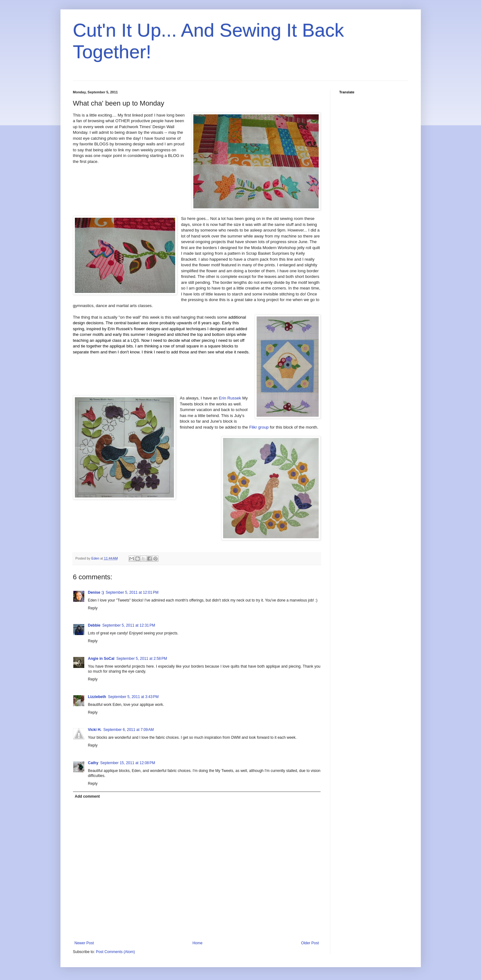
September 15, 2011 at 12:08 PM (128, 763)
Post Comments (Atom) (115, 952)
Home (197, 943)
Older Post (310, 943)
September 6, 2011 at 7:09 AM (129, 730)
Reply (93, 608)
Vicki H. (95, 730)
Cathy (93, 763)
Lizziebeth (97, 697)
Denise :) (96, 592)
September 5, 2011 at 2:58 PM (142, 659)
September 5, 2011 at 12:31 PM (129, 625)
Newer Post (84, 943)
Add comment (87, 796)
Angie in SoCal (101, 659)
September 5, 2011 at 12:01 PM (132, 592)
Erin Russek (230, 398)
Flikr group (259, 427)
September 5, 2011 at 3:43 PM (133, 697)
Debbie (94, 625)
